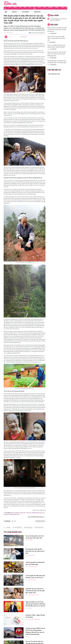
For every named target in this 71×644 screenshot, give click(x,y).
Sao (10, 7)
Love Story (25, 12)
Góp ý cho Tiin (40, 521)
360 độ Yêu (37, 12)
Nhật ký (14, 12)
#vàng (30, 608)
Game (68, 7)
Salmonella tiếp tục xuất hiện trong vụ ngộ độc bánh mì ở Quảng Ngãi (57, 62)
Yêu (20, 7)
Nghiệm (50, 7)
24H (30, 7)
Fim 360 (34, 8)
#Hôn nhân (31, 555)
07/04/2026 (53, 34)
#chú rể (30, 540)
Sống (15, 7)
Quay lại (7, 521)
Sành (62, 7)
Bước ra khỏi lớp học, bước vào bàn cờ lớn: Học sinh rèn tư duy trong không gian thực (57, 54)
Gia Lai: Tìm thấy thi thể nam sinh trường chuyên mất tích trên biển (56, 46)
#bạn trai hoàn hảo (33, 595)
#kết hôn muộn (32, 580)
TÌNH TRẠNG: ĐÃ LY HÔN (54, 74)
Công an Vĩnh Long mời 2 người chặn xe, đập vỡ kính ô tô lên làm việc (56, 38)
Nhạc (39, 7)
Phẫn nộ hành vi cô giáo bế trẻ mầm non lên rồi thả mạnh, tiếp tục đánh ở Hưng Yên (57, 30)
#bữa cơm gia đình (33, 567)
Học (25, 7)
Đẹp (45, 7)
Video (57, 7)
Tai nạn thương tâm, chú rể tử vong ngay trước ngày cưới (58, 20)
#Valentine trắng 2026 (34, 619)
